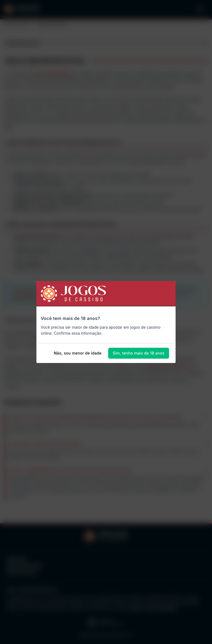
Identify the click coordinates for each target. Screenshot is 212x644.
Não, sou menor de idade (78, 353)
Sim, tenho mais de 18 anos (139, 353)
